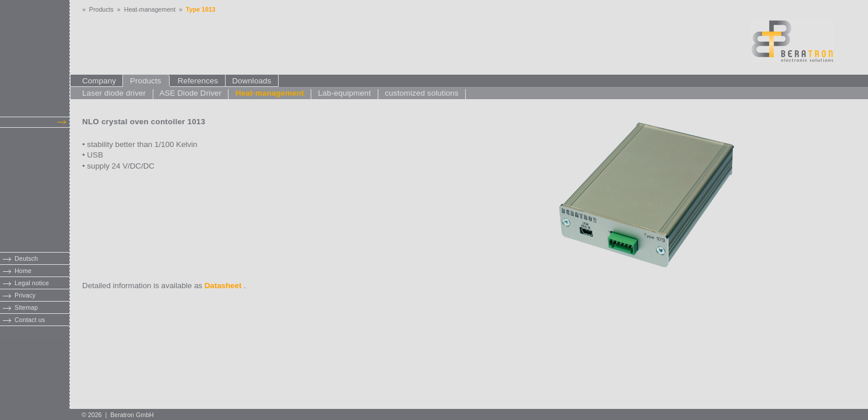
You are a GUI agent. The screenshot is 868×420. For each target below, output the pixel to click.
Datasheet (223, 286)
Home (23, 271)
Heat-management (150, 9)
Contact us (30, 320)
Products (101, 9)
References (198, 81)
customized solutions (421, 93)
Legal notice (32, 283)
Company (102, 81)
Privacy (25, 295)
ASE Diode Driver (190, 93)
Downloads (252, 81)
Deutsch (26, 258)
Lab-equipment (345, 93)
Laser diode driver (114, 93)
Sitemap (26, 307)
